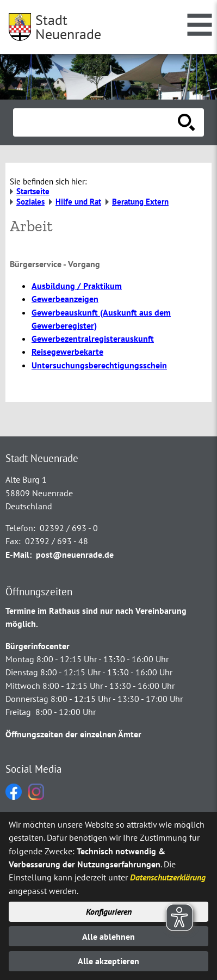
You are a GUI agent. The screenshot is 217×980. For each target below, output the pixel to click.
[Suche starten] (187, 122)
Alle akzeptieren (108, 961)
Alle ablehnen (108, 936)
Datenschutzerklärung (168, 877)
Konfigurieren (109, 911)
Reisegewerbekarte (67, 352)
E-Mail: (18, 554)
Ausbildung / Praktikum (77, 286)
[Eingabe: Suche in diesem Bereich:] (97, 122)
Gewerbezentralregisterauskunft (93, 338)
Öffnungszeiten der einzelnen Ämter (73, 734)
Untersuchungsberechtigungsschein (99, 365)
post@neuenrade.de (75, 554)
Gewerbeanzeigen (65, 299)
